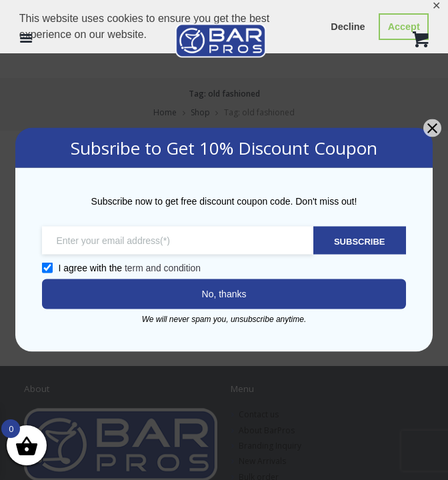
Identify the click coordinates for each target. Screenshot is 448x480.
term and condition (162, 268)
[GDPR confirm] (46, 267)
